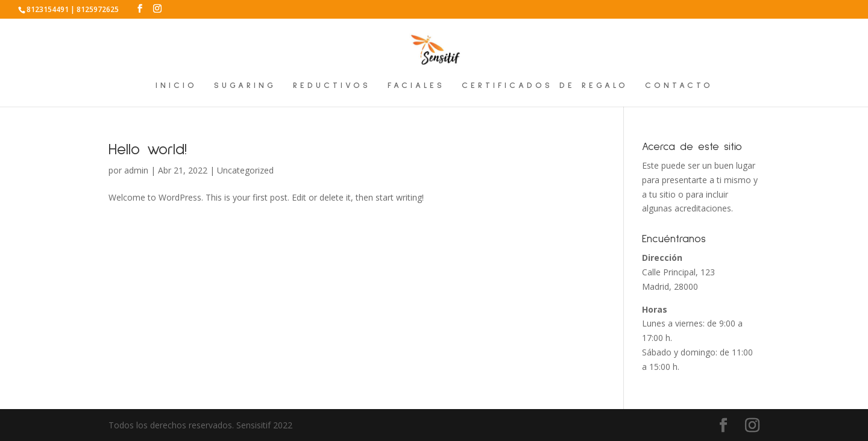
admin (136, 170)
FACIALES (416, 86)
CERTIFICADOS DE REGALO (545, 86)
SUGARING (245, 86)
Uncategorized (245, 170)
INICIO (176, 86)
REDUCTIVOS (332, 86)
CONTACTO (679, 86)
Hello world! (148, 149)
